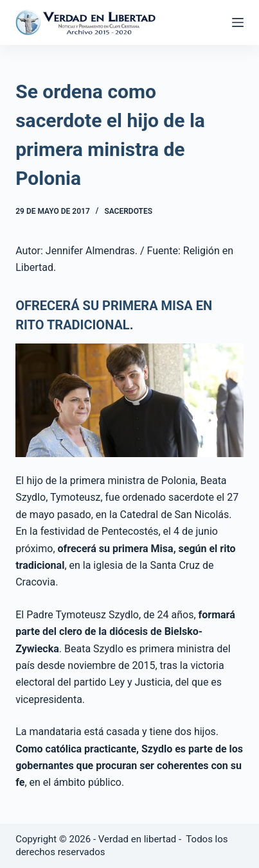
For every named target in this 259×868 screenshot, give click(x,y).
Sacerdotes (128, 211)
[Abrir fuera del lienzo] (238, 22)
